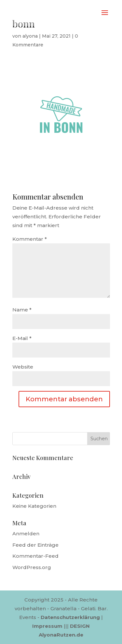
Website (23, 367)
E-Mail (22, 338)
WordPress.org (32, 567)
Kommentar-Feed (35, 556)
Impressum (47, 626)
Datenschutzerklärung (70, 617)
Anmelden (26, 534)
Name (22, 310)
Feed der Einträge (35, 545)
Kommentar (30, 239)
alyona (30, 36)
